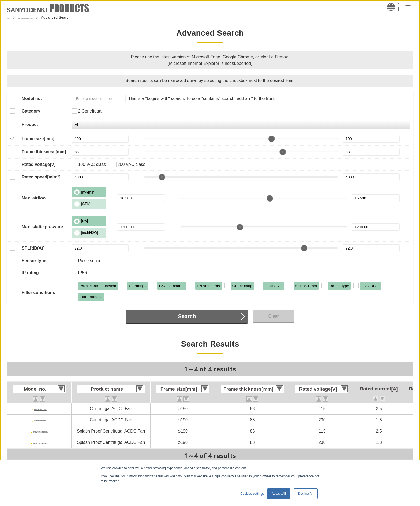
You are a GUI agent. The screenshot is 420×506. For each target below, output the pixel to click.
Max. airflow (34, 198)
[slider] (272, 139)
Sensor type (34, 261)
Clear (274, 316)
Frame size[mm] (38, 139)
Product (30, 124)
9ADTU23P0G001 (40, 420)
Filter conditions (38, 293)
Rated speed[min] (41, 177)
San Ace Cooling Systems (46, 17)
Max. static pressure (42, 227)
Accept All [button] (279, 494)
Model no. (32, 98)
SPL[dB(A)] (33, 248)
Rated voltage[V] (39, 164)
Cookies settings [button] (252, 494)
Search (187, 316)
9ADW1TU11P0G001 (40, 431)
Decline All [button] (306, 494)
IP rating (30, 273)
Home (12, 17)
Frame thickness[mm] (44, 152)
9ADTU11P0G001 (40, 409)
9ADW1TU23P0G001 (40, 442)
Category (31, 111)
